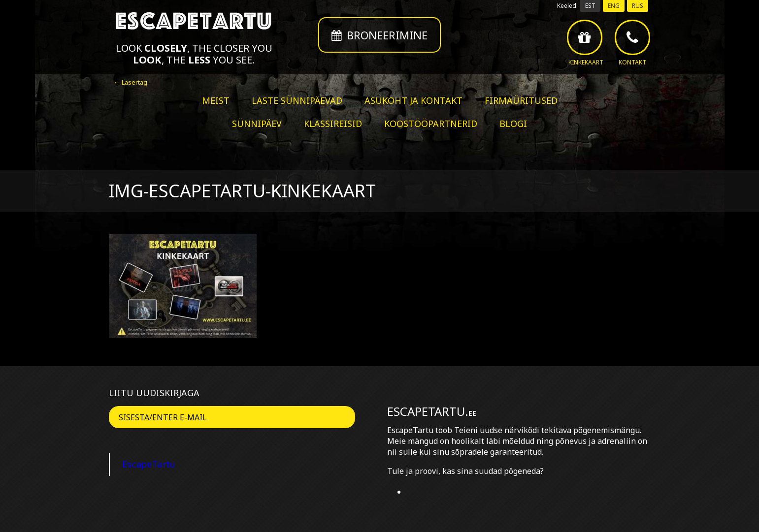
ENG (614, 6)
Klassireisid (333, 124)
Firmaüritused (521, 100)
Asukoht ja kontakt (413, 100)
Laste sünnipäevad (297, 100)
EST (590, 6)
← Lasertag (131, 82)
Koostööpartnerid (431, 124)
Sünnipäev (257, 124)
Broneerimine (379, 35)
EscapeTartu (149, 464)
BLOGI (513, 124)
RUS (638, 6)
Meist (216, 100)
